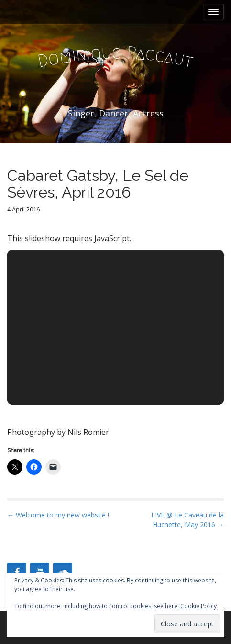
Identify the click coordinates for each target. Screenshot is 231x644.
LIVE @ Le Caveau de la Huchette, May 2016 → (187, 520)
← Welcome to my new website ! (58, 515)
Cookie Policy (198, 606)
